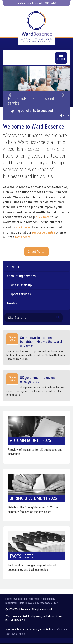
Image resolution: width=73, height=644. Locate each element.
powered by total (42, 603)
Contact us (21, 599)
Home (9, 599)
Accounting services (21, 276)
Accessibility (48, 599)
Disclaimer (11, 603)
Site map (34, 599)
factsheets (23, 237)
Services (13, 267)
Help (22, 603)
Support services (19, 294)
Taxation (12, 303)
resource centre (44, 232)
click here (43, 217)
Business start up (19, 285)
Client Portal (36, 252)
